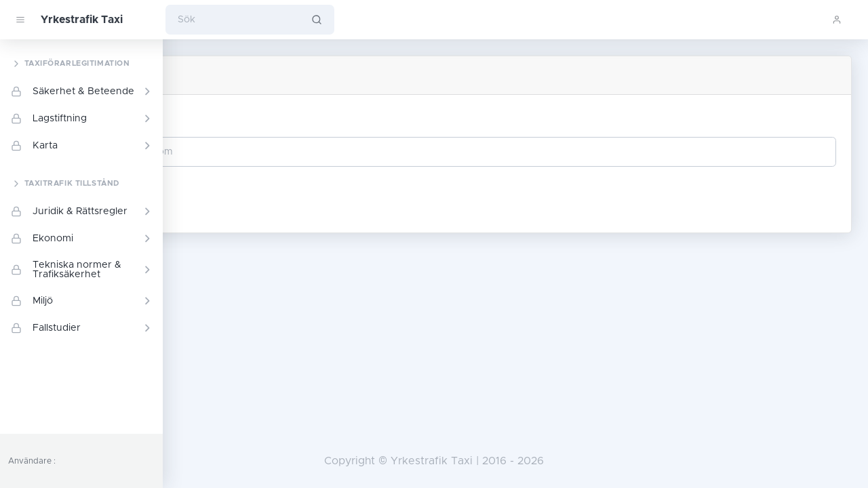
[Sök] (233, 20)
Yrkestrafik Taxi (82, 20)
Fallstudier (82, 328)
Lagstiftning (82, 119)
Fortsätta (228, 192)
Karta (82, 146)
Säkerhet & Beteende (82, 91)
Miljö (82, 301)
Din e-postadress (239, 118)
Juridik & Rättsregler (82, 211)
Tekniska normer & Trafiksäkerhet (82, 270)
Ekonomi (82, 239)
